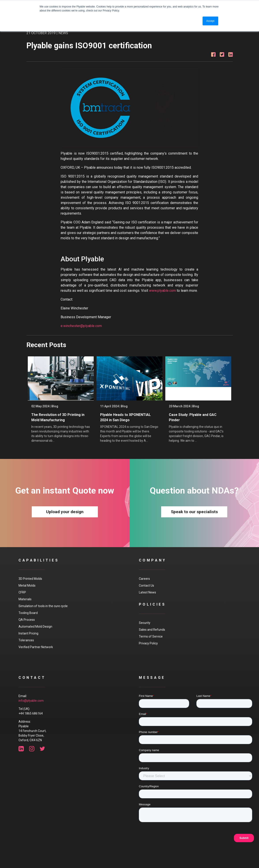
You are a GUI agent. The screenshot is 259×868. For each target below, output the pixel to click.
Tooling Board (28, 613)
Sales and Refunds (152, 630)
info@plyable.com (31, 701)
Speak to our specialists (194, 512)
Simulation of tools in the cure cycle (43, 606)
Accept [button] (210, 21)
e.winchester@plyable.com (81, 326)
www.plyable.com (162, 291)
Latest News (147, 592)
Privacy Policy (148, 643)
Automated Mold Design (35, 627)
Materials (25, 599)
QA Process (27, 620)
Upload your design (65, 512)
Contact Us (146, 586)
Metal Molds (27, 586)
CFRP (22, 592)
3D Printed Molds (30, 579)
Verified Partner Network (36, 647)
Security (145, 623)
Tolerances (26, 640)
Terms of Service (151, 636)
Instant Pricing (28, 633)
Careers (144, 579)
